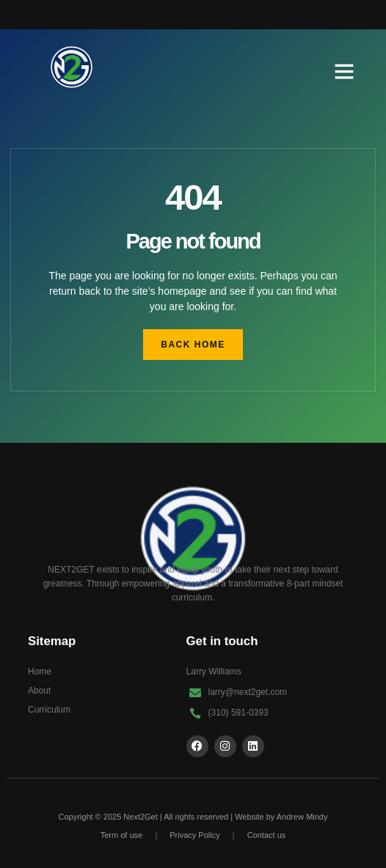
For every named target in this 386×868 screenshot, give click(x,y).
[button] (344, 71)
